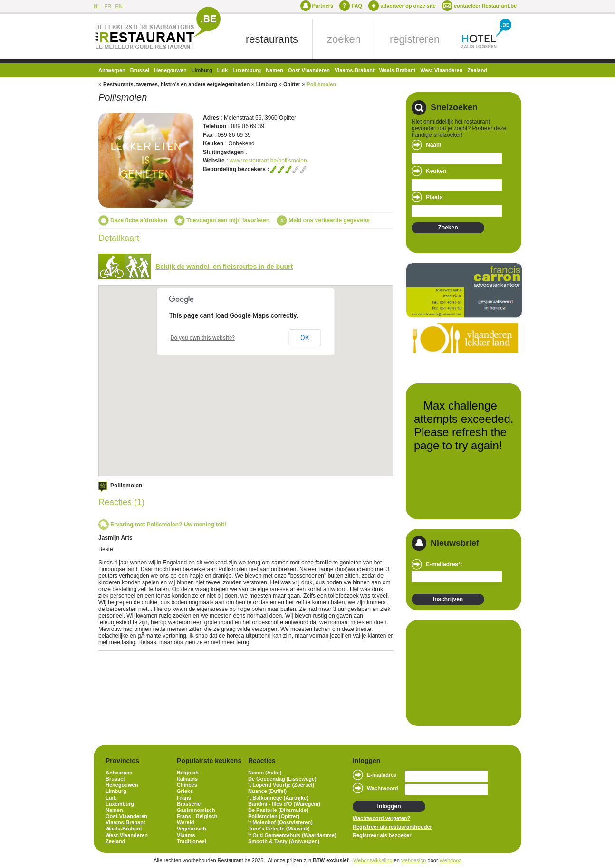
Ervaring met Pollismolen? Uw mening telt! (168, 525)
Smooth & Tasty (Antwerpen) (284, 841)
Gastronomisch (196, 810)
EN (119, 6)
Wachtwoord (383, 788)
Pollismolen (321, 84)
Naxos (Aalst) (265, 773)
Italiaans (187, 779)
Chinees (187, 785)
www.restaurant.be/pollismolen (268, 161)
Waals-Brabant (398, 70)
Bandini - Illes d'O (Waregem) (284, 804)
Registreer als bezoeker (382, 835)
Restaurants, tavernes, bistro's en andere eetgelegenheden (176, 84)
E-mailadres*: (444, 564)
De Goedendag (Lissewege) (282, 779)
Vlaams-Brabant (355, 70)
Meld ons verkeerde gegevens (329, 220)
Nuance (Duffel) (267, 791)
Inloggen (389, 806)
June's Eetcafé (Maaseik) (279, 829)
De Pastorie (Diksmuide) (278, 810)
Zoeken (448, 228)
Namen (274, 70)
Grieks (185, 791)
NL (97, 6)
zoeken (344, 39)
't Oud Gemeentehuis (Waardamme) (292, 835)
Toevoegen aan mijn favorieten (228, 220)
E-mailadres (382, 775)
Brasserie (189, 804)
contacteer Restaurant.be (485, 6)
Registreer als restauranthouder (392, 827)
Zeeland (477, 70)
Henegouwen (170, 70)
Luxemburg (247, 70)
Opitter (292, 84)
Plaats (434, 197)
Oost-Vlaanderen (309, 70)
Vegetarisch (192, 829)
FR (108, 6)
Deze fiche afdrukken (139, 220)
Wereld (185, 822)
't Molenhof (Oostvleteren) (280, 822)
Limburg (202, 70)
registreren (415, 39)
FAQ (357, 6)
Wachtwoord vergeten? (381, 818)
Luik (223, 70)
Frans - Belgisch (197, 816)
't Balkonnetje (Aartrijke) (278, 798)
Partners (323, 6)
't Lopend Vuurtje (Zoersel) (281, 785)
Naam (434, 145)
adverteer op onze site (408, 6)
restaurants (272, 39)
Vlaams (186, 835)
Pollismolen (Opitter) (274, 816)
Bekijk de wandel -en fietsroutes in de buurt (224, 267)
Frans (184, 798)
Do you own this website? (203, 338)
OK (305, 338)
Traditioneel (192, 841)
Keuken (436, 171)
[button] (253, 434)
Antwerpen (112, 70)
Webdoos (451, 860)
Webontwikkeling (373, 860)
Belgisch (188, 773)
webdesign (414, 860)
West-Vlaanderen (441, 70)
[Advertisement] (459, 672)
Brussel (140, 70)
